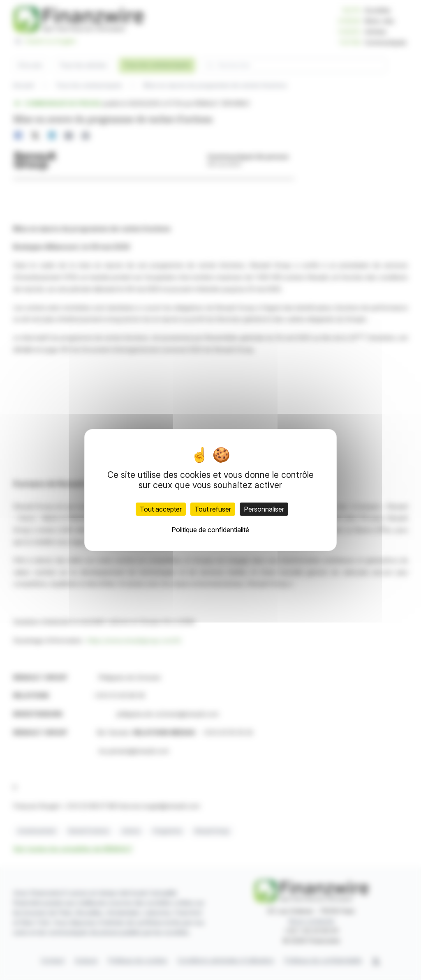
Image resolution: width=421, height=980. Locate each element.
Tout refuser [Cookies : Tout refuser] (213, 509)
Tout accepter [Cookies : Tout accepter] (161, 509)
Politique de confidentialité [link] (210, 530)
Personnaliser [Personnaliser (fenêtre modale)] (264, 509)
